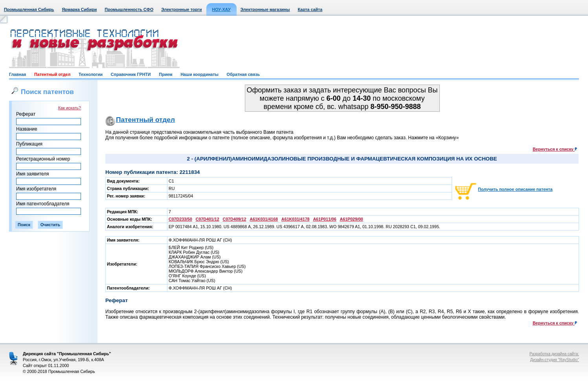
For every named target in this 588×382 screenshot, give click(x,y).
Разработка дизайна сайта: (554, 354)
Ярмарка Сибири (79, 9)
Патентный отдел (52, 74)
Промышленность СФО (129, 9)
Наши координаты (199, 74)
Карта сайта (310, 9)
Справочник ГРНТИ (131, 74)
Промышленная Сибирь (29, 9)
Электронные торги (181, 9)
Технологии (91, 74)
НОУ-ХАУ (221, 9)
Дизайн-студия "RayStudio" (555, 360)
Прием (165, 74)
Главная (17, 74)
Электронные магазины (265, 9)
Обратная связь (243, 74)
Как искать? (70, 108)
